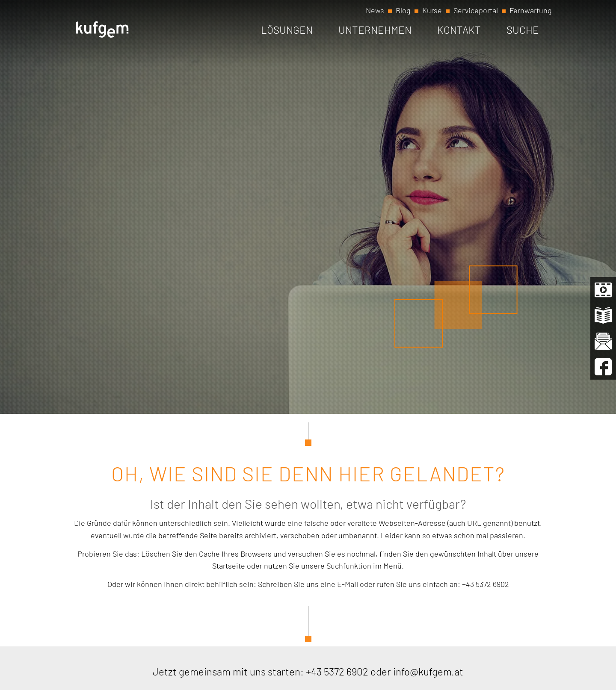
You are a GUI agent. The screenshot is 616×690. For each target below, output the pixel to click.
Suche (523, 30)
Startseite (229, 566)
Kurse (432, 10)
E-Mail (348, 584)
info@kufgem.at (428, 671)
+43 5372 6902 (486, 584)
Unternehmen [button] (375, 30)
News (375, 10)
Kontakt (459, 30)
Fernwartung (531, 10)
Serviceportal (476, 10)
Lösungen (287, 30)
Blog (403, 10)
